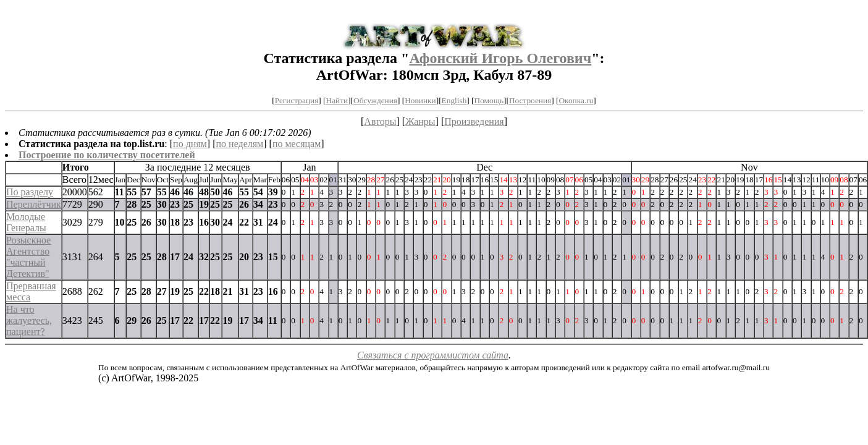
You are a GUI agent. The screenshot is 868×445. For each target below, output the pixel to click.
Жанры (420, 121)
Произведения (474, 121)
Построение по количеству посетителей (107, 155)
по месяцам (297, 144)
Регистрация (297, 100)
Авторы (380, 121)
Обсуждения (375, 100)
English (454, 100)
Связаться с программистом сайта (433, 355)
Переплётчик (34, 204)
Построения (530, 100)
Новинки (420, 100)
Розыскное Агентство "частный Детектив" (28, 257)
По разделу (30, 192)
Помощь (489, 100)
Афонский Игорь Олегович (500, 58)
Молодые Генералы (26, 222)
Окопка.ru (576, 100)
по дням (190, 144)
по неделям (240, 144)
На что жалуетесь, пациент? (29, 320)
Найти (337, 100)
